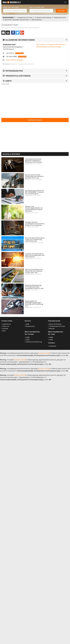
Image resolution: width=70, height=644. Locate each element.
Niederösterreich (60, 18)
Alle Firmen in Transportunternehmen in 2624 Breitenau (20, 28)
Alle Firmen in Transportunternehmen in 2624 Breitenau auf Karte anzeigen (51, 45)
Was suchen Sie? (11, 7)
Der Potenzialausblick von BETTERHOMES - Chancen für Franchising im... (34, 192)
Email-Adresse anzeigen (15, 60)
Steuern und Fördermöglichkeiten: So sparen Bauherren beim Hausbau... (34, 209)
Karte (7, 81)
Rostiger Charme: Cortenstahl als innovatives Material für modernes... (35, 224)
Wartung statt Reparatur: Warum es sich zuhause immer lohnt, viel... (34, 271)
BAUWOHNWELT (9, 18)
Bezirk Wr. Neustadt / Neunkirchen (17, 20)
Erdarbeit (13, 64)
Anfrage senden (35, 120)
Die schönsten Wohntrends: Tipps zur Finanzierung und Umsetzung (35, 239)
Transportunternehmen (43, 18)
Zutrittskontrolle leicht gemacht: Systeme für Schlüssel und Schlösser (34, 161)
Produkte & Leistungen (17, 76)
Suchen (61, 11)
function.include (44, 353)
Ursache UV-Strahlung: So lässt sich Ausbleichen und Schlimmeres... (35, 255)
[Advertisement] (30, 101)
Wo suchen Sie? (37, 7)
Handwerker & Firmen (25, 18)
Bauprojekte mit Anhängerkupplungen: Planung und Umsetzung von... (34, 303)
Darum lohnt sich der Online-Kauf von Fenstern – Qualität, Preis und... (35, 176)
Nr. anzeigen (20, 53)
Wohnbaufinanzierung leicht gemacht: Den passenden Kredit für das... (35, 287)
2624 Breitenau (37, 20)
